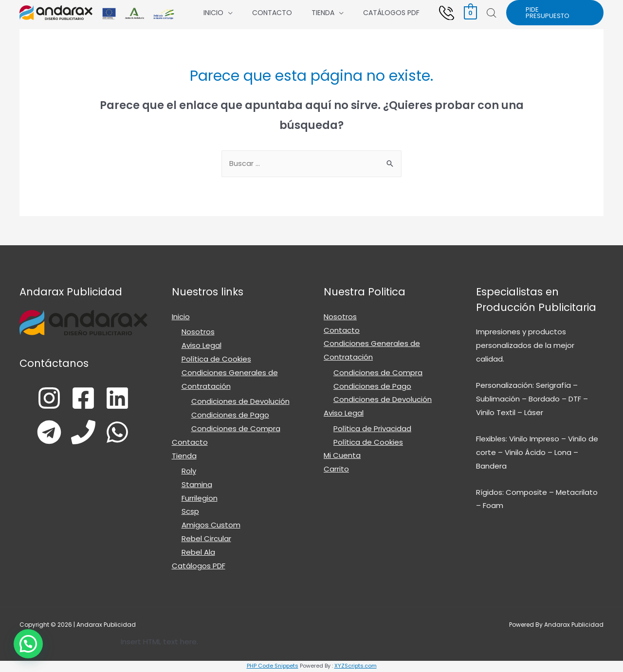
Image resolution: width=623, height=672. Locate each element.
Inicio (213, 13)
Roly (189, 472)
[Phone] (85, 433)
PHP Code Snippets (273, 667)
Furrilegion (200, 499)
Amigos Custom (211, 526)
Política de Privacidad (372, 429)
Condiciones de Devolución (240, 402)
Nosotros (198, 333)
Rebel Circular (206, 540)
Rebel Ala (198, 553)
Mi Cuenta (342, 457)
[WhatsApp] (127, 433)
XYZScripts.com (356, 667)
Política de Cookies (216, 360)
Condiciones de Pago (230, 416)
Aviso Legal (202, 346)
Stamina (197, 485)
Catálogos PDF (391, 13)
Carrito (336, 470)
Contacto (272, 13)
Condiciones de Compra (236, 429)
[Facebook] (82, 399)
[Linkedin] (123, 399)
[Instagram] (40, 399)
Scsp (190, 513)
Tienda (323, 13)
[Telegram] (44, 433)
